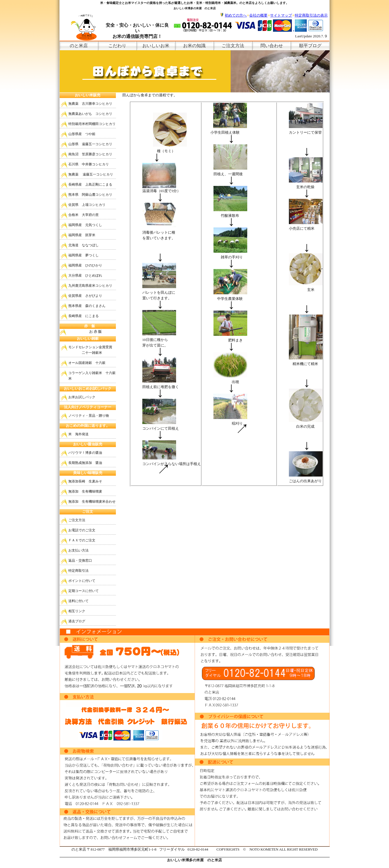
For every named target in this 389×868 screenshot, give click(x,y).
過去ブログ (77, 621)
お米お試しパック (82, 397)
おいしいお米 (156, 46)
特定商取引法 (78, 571)
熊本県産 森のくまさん (87, 306)
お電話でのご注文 (82, 530)
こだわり (117, 46)
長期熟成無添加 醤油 (85, 463)
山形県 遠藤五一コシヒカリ (90, 144)
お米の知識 (194, 46)
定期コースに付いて (84, 591)
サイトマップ (281, 15)
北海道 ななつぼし (84, 245)
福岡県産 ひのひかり (85, 265)
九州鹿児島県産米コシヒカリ (90, 286)
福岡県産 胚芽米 (82, 235)
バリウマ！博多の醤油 (85, 453)
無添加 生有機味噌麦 (85, 491)
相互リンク (77, 611)
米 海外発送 (78, 434)
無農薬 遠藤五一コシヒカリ (91, 174)
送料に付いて (78, 601)
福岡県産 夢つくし (84, 255)
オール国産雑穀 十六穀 (87, 363)
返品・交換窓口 (80, 561)
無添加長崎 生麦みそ (85, 481)
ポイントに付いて (82, 581)
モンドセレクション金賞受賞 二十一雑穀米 (90, 350)
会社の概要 (258, 15)
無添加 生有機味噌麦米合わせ (92, 502)
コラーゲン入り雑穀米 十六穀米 (92, 376)
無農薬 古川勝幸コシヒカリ (90, 104)
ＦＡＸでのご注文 (82, 540)
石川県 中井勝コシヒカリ (89, 164)
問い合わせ (272, 46)
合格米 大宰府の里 (84, 215)
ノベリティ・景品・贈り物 (89, 416)
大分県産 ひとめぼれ (85, 275)
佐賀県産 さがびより (85, 296)
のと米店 (79, 46)
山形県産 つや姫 (82, 134)
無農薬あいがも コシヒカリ (90, 114)
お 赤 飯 (85, 332)
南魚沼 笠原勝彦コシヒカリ (90, 154)
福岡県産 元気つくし (85, 225)
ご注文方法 (233, 46)
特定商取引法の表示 (311, 15)
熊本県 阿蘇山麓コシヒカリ (90, 195)
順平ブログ (310, 46)
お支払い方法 (78, 550)
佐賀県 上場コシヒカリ (87, 205)
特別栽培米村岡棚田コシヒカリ (92, 124)
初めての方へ (236, 15)
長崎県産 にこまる (84, 316)
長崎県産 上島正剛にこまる (90, 184)
